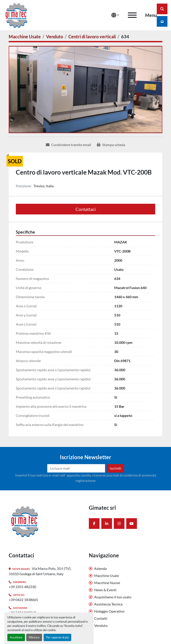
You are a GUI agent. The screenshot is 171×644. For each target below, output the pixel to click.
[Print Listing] (111, 145)
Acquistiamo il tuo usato (113, 597)
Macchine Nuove (107, 583)
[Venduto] (55, 37)
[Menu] (132, 15)
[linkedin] (107, 524)
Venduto (101, 625)
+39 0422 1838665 (23, 600)
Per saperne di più (57, 637)
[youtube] (132, 524)
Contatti (101, 618)
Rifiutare (34, 637)
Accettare (16, 637)
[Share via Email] (68, 145)
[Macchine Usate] (25, 37)
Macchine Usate (107, 576)
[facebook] (94, 524)
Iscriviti (115, 468)
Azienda (100, 568)
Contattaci (86, 209)
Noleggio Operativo (109, 611)
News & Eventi (105, 590)
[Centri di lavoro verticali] (92, 37)
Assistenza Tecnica (108, 604)
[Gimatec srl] (25, 521)
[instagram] (119, 524)
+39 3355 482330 (22, 587)
